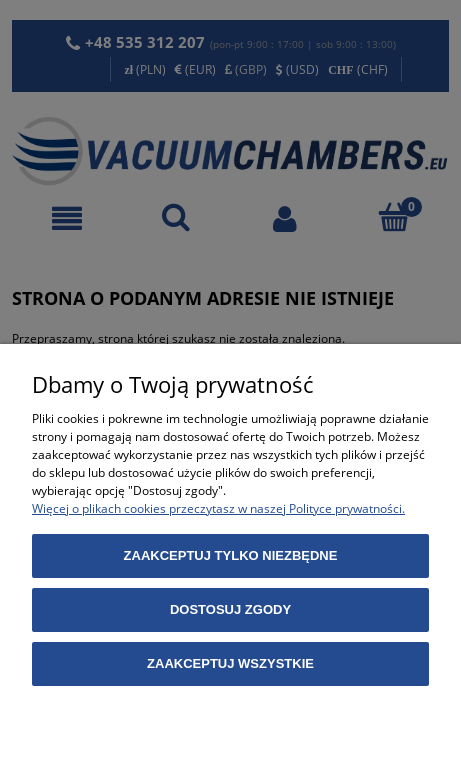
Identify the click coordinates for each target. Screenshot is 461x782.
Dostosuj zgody (230, 609)
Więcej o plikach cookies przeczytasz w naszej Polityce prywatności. (218, 508)
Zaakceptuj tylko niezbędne (231, 555)
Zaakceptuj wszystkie (230, 663)
